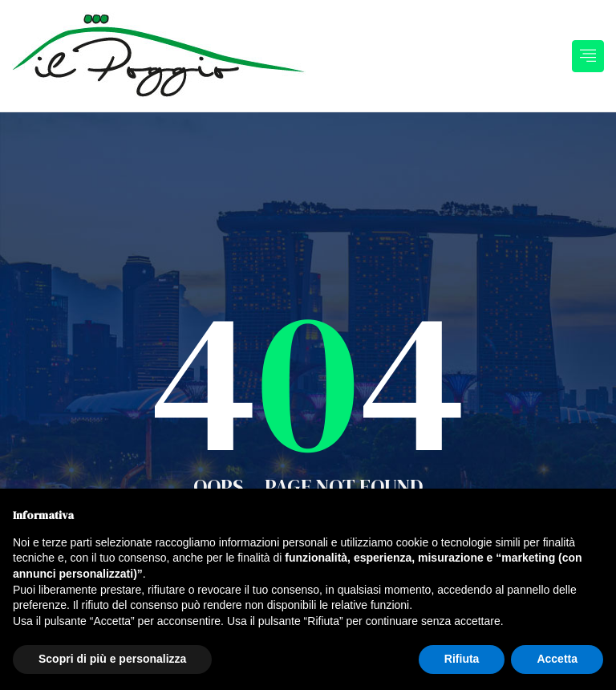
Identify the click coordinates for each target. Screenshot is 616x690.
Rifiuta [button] (462, 659)
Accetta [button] (557, 659)
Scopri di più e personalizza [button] (112, 659)
